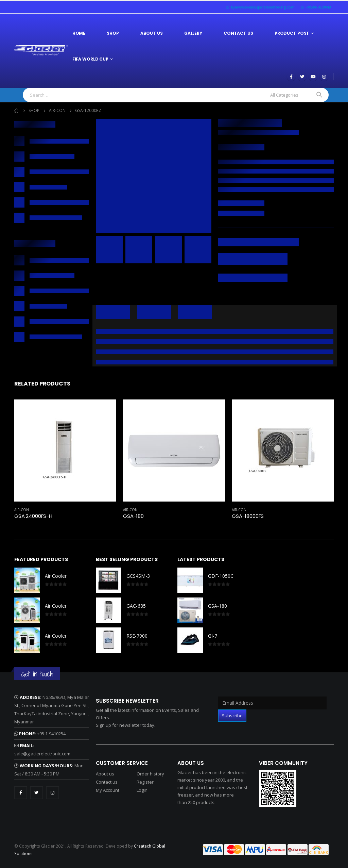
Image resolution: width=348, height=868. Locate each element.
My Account (108, 790)
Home (79, 33)
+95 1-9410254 (51, 734)
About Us (152, 33)
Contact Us (238, 33)
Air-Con (22, 510)
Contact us (107, 782)
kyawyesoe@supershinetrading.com (260, 7)
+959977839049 (316, 7)
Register (145, 782)
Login (142, 790)
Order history (150, 774)
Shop (113, 33)
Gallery (193, 33)
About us (105, 774)
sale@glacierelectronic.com (42, 754)
